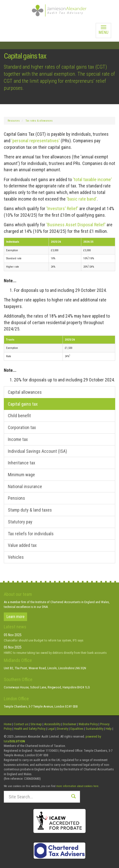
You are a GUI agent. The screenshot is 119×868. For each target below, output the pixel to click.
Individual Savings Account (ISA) (37, 451)
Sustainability (94, 729)
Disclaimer (70, 724)
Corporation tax (22, 427)
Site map (36, 724)
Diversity (63, 729)
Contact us (21, 724)
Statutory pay (20, 522)
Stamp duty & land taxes (30, 510)
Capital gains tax (23, 404)
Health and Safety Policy (30, 729)
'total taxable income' (92, 179)
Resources (14, 121)
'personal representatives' (36, 141)
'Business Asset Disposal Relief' (76, 225)
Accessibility (52, 724)
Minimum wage (21, 475)
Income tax (18, 439)
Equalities (77, 729)
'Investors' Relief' (62, 208)
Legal (51, 729)
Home (8, 724)
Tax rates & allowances (39, 121)
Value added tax (22, 545)
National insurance (25, 486)
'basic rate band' (82, 199)
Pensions (16, 498)
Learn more (15, 617)
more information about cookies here (77, 786)
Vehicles (16, 557)
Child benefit (19, 416)
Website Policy (88, 724)
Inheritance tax (22, 463)
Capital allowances (25, 392)
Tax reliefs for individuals (31, 534)
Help (109, 729)
